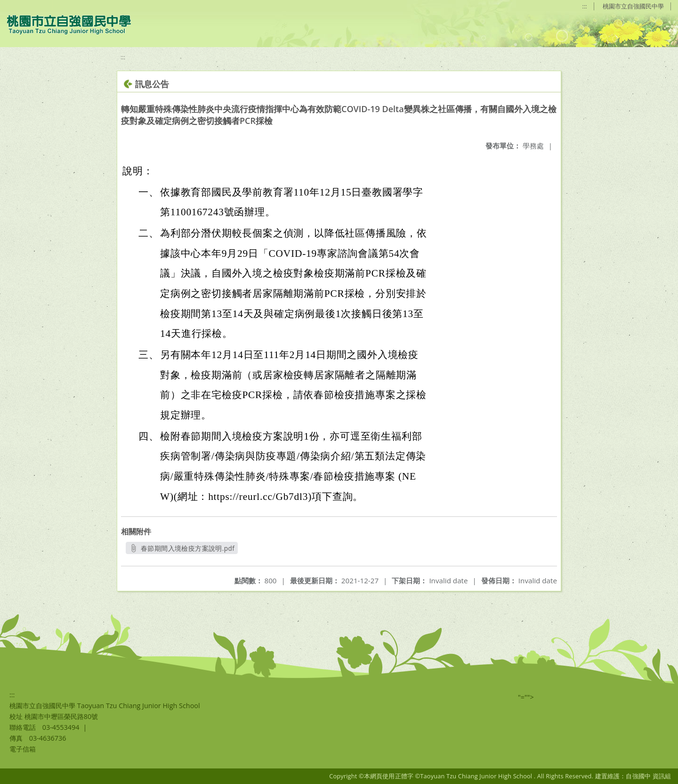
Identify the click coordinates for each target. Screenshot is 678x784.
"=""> (526, 697)
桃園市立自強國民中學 (633, 6)
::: (585, 6)
